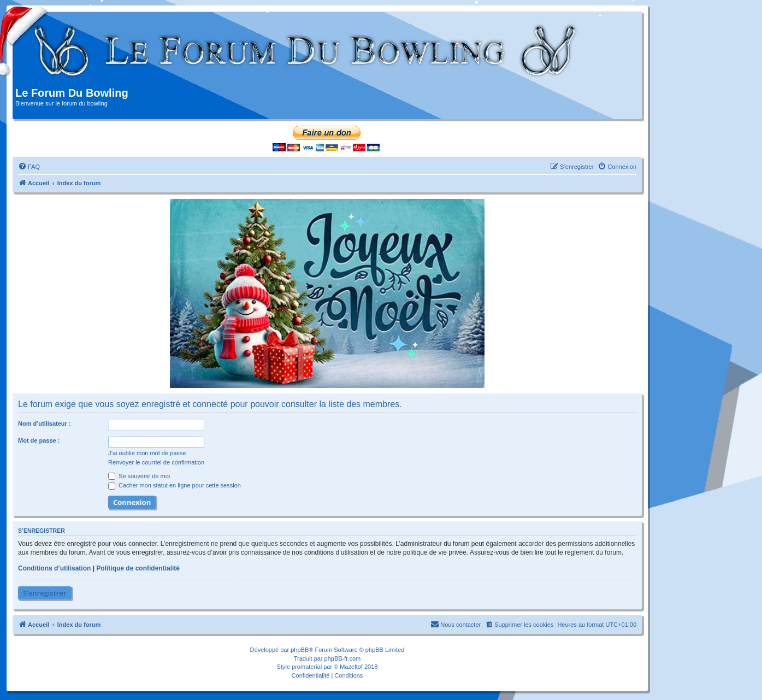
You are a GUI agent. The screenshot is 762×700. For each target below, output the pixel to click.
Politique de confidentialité (138, 568)
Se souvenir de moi (139, 476)
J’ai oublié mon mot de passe (147, 453)
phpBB (300, 650)
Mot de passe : (39, 440)
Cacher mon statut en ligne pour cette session (175, 485)
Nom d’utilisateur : (45, 423)
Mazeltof (351, 667)
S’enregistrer (45, 593)
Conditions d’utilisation (54, 568)
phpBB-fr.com (343, 658)
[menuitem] (29, 167)
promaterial (307, 667)
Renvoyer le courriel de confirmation (156, 462)
